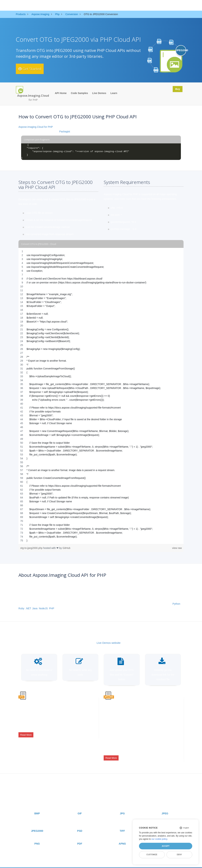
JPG (122, 807)
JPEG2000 (37, 824)
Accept (166, 846)
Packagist (65, 131)
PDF (80, 837)
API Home (61, 93)
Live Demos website (109, 643)
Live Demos (99, 93)
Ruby (21, 608)
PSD (80, 824)
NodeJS (43, 608)
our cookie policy (159, 839)
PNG (37, 837)
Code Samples (79, 93)
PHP (52, 608)
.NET (28, 608)
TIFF (122, 824)
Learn (114, 93)
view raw (177, 548)
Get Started (32, 69)
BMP (37, 807)
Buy (177, 90)
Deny (179, 854)
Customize (152, 854)
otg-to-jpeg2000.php (32, 548)
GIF (80, 807)
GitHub (67, 548)
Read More (26, 732)
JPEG (165, 807)
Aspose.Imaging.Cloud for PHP (36, 127)
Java (35, 608)
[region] (101, 396)
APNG (122, 837)
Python (176, 604)
